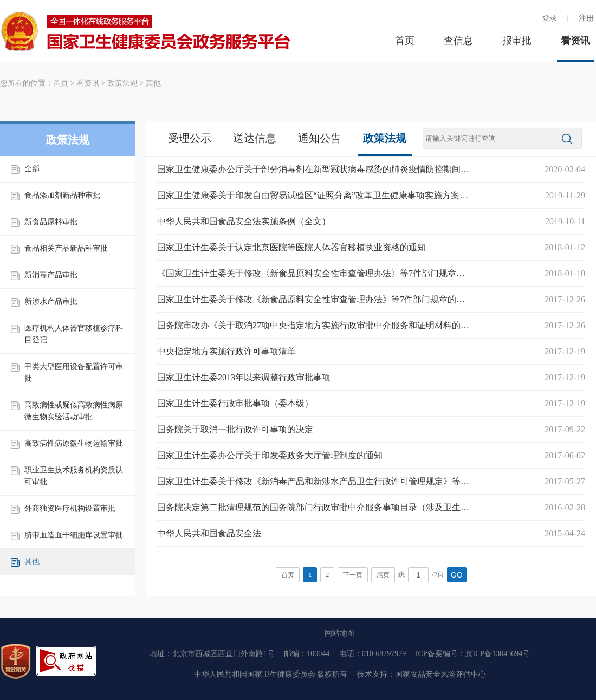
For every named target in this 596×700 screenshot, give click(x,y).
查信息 (458, 41)
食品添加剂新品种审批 (62, 195)
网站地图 (340, 633)
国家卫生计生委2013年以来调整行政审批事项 (244, 377)
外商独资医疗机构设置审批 (70, 508)
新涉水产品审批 (51, 302)
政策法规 (122, 83)
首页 (405, 41)
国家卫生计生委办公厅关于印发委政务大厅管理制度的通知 (270, 455)
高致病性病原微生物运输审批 (74, 443)
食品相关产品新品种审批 (66, 248)
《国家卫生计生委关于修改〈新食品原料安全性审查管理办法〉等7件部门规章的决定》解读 (314, 273)
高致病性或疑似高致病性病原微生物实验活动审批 (74, 411)
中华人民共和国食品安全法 (209, 533)
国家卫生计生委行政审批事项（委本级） (235, 403)
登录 (549, 18)
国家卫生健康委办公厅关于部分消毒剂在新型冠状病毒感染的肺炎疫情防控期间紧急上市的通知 (314, 169)
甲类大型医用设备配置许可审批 (74, 372)
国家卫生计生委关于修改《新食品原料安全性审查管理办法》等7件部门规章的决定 (314, 299)
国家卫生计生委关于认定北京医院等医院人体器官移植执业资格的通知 (291, 247)
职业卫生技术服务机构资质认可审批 (74, 476)
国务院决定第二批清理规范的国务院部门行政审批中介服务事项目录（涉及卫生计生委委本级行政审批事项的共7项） (314, 507)
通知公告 (320, 138)
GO (457, 575)
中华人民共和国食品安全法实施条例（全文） (244, 221)
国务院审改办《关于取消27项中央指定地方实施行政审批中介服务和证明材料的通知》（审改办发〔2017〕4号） (314, 325)
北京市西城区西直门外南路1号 (224, 654)
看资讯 (575, 41)
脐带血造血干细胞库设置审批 (74, 535)
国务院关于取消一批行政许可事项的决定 (235, 429)
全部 (32, 169)
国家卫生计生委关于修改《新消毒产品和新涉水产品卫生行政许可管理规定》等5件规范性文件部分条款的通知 (314, 481)
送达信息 (255, 138)
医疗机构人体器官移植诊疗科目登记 (74, 334)
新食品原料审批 (51, 222)
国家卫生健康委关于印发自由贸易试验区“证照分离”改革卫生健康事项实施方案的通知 (314, 195)
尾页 (383, 575)
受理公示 (190, 138)
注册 (586, 18)
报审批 (517, 41)
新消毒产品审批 (51, 275)
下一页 (353, 575)
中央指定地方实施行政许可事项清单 (226, 351)
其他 (153, 83)
